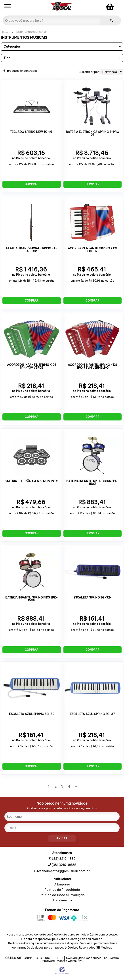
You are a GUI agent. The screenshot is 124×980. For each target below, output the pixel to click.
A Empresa (62, 885)
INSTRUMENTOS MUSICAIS (31, 32)
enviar (62, 838)
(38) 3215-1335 (64, 859)
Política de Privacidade (62, 890)
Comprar (32, 184)
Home (6, 32)
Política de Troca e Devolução (62, 895)
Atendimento (62, 901)
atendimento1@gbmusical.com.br (62, 871)
